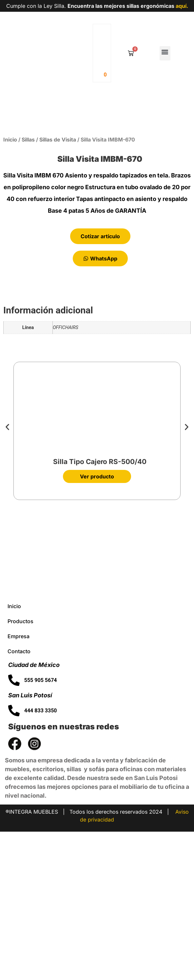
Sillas (28, 288)
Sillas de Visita (58, 288)
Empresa (19, 785)
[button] (165, 53)
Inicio (10, 288)
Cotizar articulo (100, 385)
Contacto (19, 800)
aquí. (182, 6)
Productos (20, 770)
